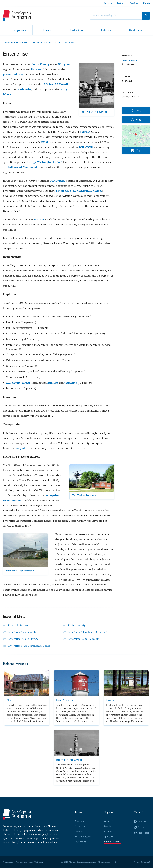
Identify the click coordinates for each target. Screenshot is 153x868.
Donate (147, 3)
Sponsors (108, 3)
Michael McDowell (56, 84)
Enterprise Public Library (23, 639)
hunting (53, 383)
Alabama (36, 69)
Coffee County (40, 64)
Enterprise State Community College (79, 191)
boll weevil (86, 147)
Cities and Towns (66, 42)
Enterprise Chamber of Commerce (89, 632)
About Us (134, 3)
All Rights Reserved (107, 862)
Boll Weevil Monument (22, 167)
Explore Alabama (83, 836)
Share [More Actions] (136, 110)
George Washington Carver (45, 162)
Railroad (85, 132)
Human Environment (43, 42)
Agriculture (13, 383)
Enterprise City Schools (22, 632)
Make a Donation (112, 842)
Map (136, 150)
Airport (21, 448)
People (107, 826)
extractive (71, 383)
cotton (45, 142)
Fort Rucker (58, 181)
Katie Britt (24, 89)
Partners (121, 3)
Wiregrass (64, 64)
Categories (18, 30)
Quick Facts (135, 30)
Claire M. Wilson (130, 60)
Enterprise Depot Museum (84, 639)
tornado (39, 220)
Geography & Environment (16, 42)
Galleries (106, 30)
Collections (76, 30)
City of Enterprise (19, 625)
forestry (27, 383)
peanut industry (13, 74)
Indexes (47, 30)
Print (136, 120)
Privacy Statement (142, 862)
